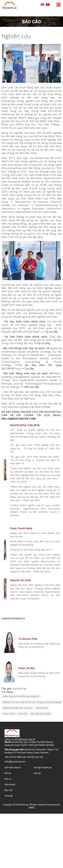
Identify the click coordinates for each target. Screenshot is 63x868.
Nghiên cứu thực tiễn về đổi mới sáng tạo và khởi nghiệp (32, 702)
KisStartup (42, 708)
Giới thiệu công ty (13, 767)
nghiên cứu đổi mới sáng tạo (18, 708)
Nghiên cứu (16, 36)
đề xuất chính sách (41, 714)
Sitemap (9, 796)
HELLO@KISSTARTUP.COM (19, 419)
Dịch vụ (8, 779)
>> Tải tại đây (49, 332)
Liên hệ (37, 773)
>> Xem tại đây (30, 387)
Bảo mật (9, 790)
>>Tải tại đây (42, 343)
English (42, 5)
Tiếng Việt (48, 5)
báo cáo (23, 714)
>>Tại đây (28, 369)
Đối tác (8, 773)
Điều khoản (10, 784)
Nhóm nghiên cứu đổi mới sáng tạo (21, 696)
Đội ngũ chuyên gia (43, 767)
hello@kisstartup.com (15, 762)
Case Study (9, 714)
